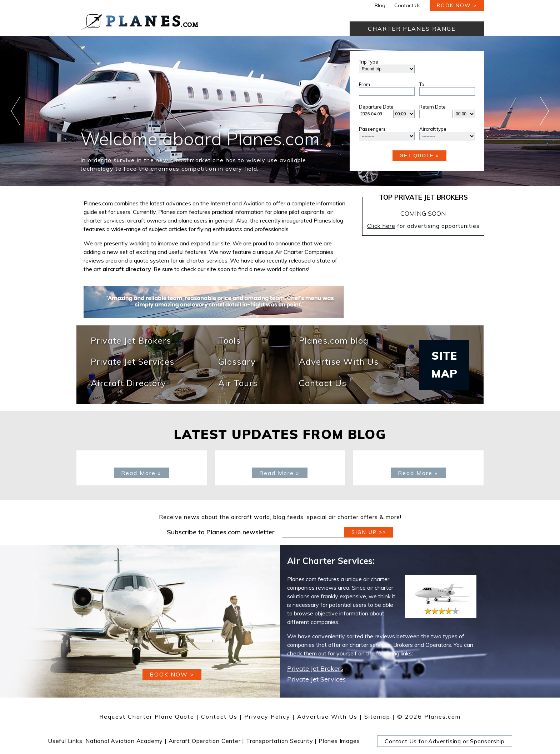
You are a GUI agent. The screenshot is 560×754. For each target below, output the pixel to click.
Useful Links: (67, 741)
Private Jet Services (132, 362)
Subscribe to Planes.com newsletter (221, 532)
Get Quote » (419, 156)
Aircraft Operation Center (207, 741)
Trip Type (369, 62)
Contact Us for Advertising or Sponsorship (445, 741)
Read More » (141, 473)
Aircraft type (433, 129)
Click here (381, 226)
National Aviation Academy (126, 741)
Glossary (237, 362)
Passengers (372, 129)
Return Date (432, 107)
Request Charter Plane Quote (147, 716)
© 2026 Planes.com (429, 716)
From (364, 84)
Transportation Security (281, 741)
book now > (457, 5)
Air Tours (238, 383)
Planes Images (339, 741)
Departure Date (376, 107)
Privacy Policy (267, 716)
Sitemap (380, 716)
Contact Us (407, 5)
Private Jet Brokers (131, 341)
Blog (380, 5)
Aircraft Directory (128, 383)
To (422, 84)
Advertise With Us (339, 362)
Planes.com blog (334, 341)
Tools (229, 341)
